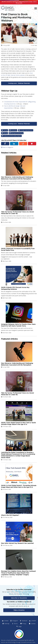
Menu (35, 8)
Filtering (5, 133)
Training (5, 130)
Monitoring (14, 130)
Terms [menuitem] (16, 624)
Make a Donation (19, 610)
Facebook (5, 144)
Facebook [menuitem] (24, 621)
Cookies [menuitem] (33, 624)
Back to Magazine (8, 147)
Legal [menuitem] (20, 626)
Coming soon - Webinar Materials (19, 83)
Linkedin (14, 144)
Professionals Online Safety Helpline (12, 136)
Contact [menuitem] (6, 621)
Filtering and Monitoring (17, 133)
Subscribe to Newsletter (19, 598)
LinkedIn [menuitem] (34, 621)
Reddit (23, 144)
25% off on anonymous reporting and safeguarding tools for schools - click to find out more (19, 2)
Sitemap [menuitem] (7, 624)
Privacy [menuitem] (24, 624)
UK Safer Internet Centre (26, 130)
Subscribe (32, 144)
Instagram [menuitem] (15, 621)
